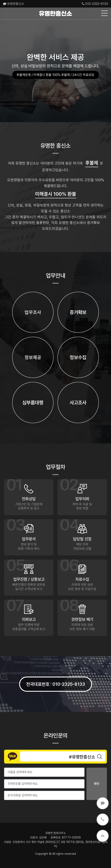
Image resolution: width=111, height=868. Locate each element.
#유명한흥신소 (82, 757)
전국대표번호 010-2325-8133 (56, 684)
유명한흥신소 (14, 4)
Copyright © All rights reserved (55, 854)
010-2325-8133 (95, 4)
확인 (97, 784)
